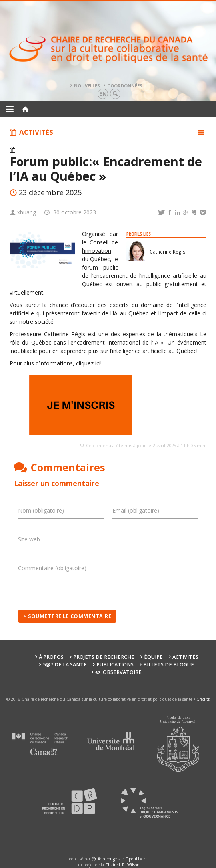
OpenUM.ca (136, 859)
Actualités (61, 150)
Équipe (153, 657)
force (107, 859)
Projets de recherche (104, 657)
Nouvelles (87, 86)
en (103, 94)
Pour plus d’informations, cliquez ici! (56, 363)
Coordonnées (125, 86)
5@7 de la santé (65, 665)
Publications (115, 665)
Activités (31, 150)
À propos (51, 657)
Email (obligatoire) (136, 510)
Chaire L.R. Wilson (122, 865)
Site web (29, 539)
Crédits (203, 699)
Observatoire (118, 672)
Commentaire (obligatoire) (52, 568)
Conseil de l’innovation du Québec (100, 251)
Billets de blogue (169, 665)
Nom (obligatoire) (41, 510)
